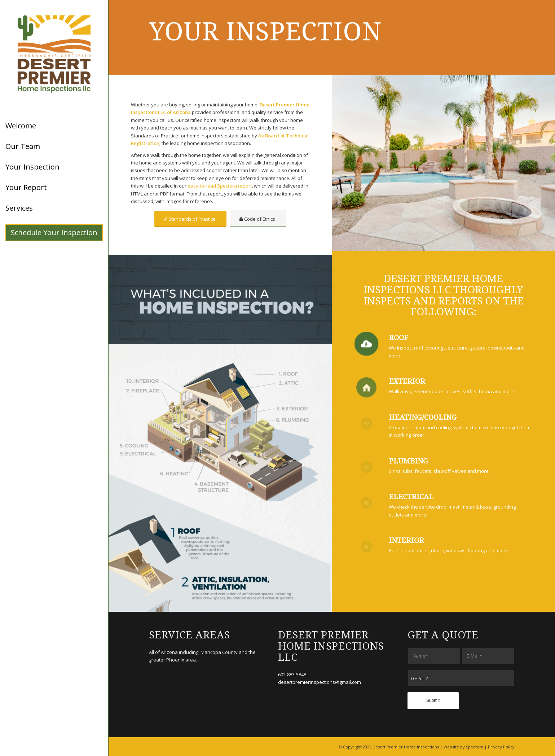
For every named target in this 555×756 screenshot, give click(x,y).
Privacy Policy (501, 747)
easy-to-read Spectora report (220, 186)
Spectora (475, 747)
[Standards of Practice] (190, 219)
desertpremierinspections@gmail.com (320, 682)
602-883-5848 (292, 674)
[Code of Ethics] (258, 219)
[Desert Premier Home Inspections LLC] (54, 54)
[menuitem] (54, 126)
